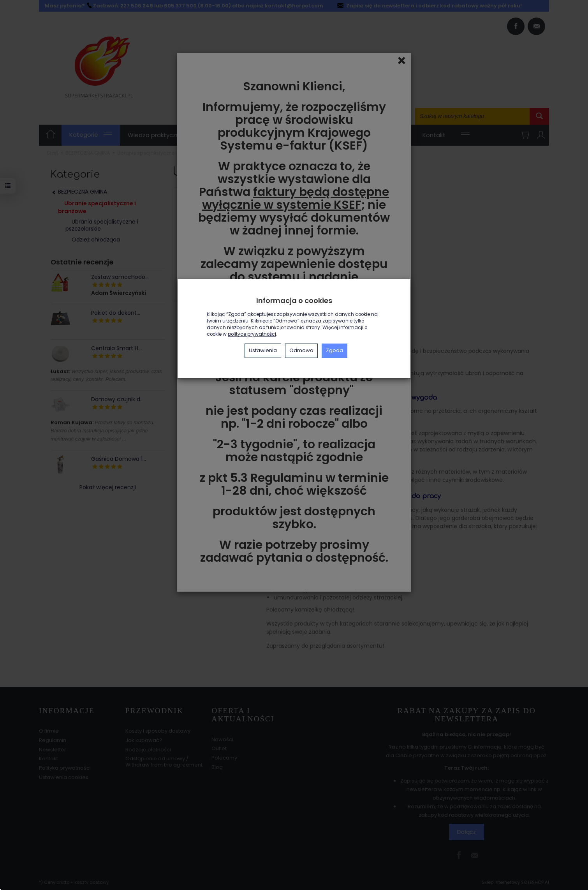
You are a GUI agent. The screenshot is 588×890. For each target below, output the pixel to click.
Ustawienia (263, 350)
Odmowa (301, 350)
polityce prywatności (252, 334)
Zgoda (334, 350)
